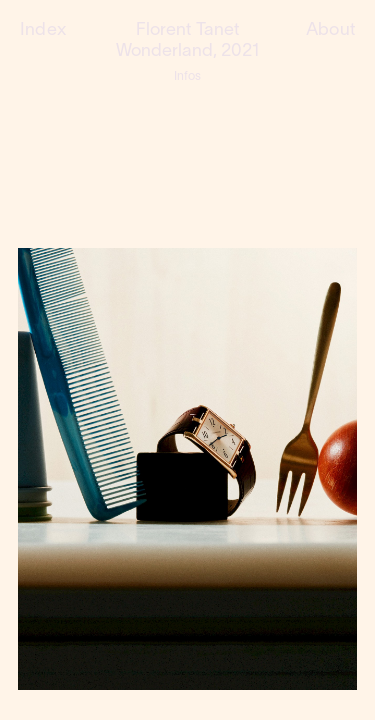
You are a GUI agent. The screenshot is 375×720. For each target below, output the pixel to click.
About (330, 30)
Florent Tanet (187, 30)
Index (43, 30)
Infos (188, 76)
